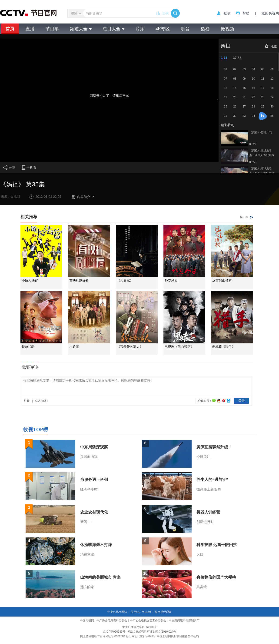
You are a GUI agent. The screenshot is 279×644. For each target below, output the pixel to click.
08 (235, 79)
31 (225, 116)
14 (235, 88)
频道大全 (81, 29)
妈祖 (226, 46)
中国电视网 (87, 621)
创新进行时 (205, 522)
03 (244, 69)
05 (263, 69)
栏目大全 (114, 29)
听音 (185, 29)
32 (235, 116)
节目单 (52, 29)
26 (235, 107)
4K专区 (163, 29)
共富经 (202, 587)
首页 (10, 29)
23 (263, 97)
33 (244, 116)
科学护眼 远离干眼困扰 (217, 545)
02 (235, 69)
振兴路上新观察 (209, 489)
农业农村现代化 (94, 512)
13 (225, 88)
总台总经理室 (163, 612)
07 (225, 79)
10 (253, 79)
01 (225, 69)
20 (235, 97)
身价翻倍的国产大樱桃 (216, 577)
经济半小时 (89, 489)
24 (272, 97)
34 (253, 116)
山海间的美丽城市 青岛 (100, 577)
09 (244, 79)
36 (272, 116)
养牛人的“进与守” (212, 480)
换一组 (244, 217)
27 (244, 107)
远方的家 (87, 587)
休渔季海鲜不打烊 (96, 545)
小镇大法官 (30, 280)
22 (253, 97)
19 (225, 97)
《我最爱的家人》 (130, 347)
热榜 (166, 13)
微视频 (228, 29)
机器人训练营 (208, 512)
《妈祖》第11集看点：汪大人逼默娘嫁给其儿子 (262, 153)
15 (244, 88)
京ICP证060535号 (114, 632)
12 (272, 79)
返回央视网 (270, 13)
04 (253, 69)
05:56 (253, 162)
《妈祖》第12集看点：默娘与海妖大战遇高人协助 (262, 171)
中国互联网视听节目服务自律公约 (178, 636)
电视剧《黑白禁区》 (179, 347)
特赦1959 (28, 347)
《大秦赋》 (125, 280)
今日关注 (203, 457)
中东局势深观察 (94, 447)
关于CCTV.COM (141, 612)
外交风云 (171, 280)
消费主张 (87, 554)
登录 (227, 13)
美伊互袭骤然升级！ (214, 447)
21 (244, 97)
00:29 (253, 144)
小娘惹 (74, 347)
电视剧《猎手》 (224, 347)
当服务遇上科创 (94, 480)
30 (272, 107)
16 (253, 88)
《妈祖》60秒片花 (261, 133)
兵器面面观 (89, 457)
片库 (140, 29)
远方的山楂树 (222, 280)
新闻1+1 (86, 522)
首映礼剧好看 (79, 280)
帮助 (246, 13)
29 (263, 107)
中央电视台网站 (117, 612)
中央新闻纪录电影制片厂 (184, 621)
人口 (200, 554)
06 (272, 69)
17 (263, 88)
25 (225, 107)
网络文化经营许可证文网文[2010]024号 (152, 632)
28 (253, 107)
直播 (30, 29)
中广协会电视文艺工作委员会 (148, 621)
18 (272, 88)
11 (263, 79)
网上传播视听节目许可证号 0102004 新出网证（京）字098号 (118, 636)
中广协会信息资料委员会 (112, 621)
